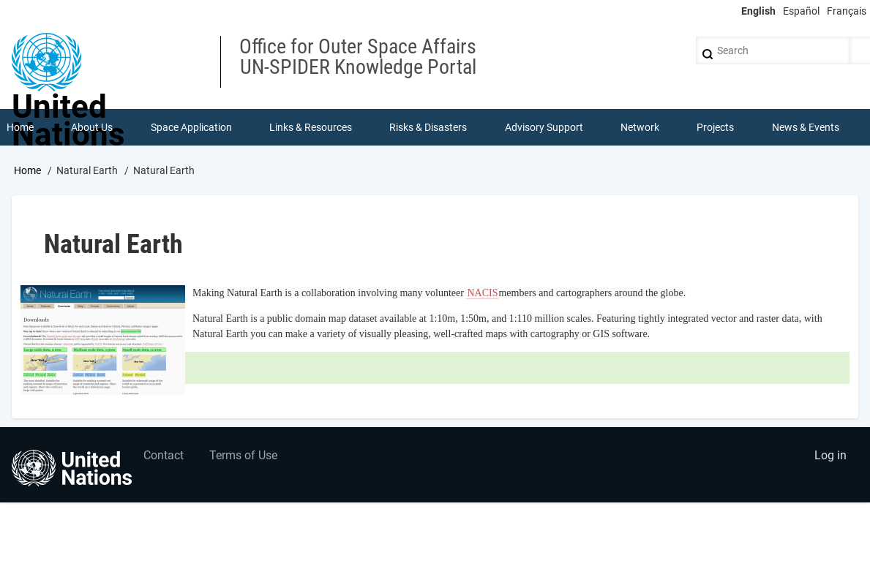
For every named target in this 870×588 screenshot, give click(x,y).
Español (801, 11)
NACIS (482, 293)
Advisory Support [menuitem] (544, 127)
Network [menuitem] (640, 127)
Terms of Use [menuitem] (243, 455)
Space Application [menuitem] (191, 127)
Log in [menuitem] (830, 455)
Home (27, 170)
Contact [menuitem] (164, 455)
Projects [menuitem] (715, 127)
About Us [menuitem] (92, 127)
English (758, 11)
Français (847, 11)
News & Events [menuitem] (806, 127)
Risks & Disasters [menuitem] (428, 127)
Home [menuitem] (20, 127)
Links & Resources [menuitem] (311, 127)
